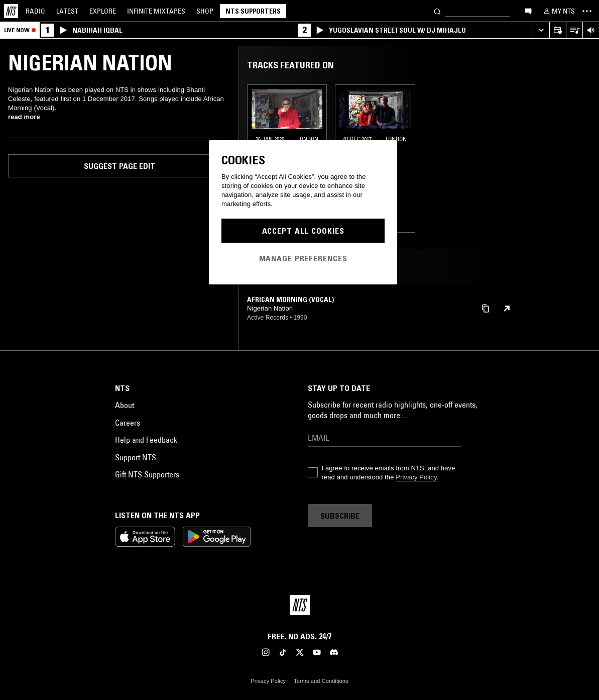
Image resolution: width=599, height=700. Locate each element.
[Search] (437, 11)
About (125, 405)
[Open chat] (528, 11)
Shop (205, 11)
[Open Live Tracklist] (574, 30)
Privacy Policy (416, 477)
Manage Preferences (303, 258)
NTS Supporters (253, 11)
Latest (67, 11)
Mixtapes (156, 11)
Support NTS (136, 457)
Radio (35, 11)
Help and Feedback (146, 440)
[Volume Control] (591, 30)
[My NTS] (558, 11)
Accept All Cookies (303, 231)
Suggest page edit (119, 166)
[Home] (11, 11)
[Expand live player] (541, 30)
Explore (103, 11)
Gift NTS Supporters (147, 474)
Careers (128, 423)
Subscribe (340, 516)
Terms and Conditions (321, 681)
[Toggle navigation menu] (587, 11)
